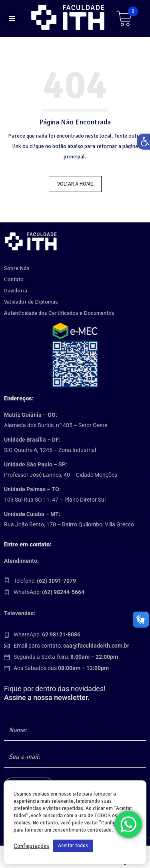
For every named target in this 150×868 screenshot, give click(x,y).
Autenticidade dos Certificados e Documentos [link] (59, 313)
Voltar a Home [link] (75, 184)
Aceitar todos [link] (73, 846)
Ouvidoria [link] (16, 291)
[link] (69, 17)
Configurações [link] (31, 846)
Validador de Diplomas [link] (31, 302)
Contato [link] (14, 279)
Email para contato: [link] (71, 646)
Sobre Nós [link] (17, 268)
